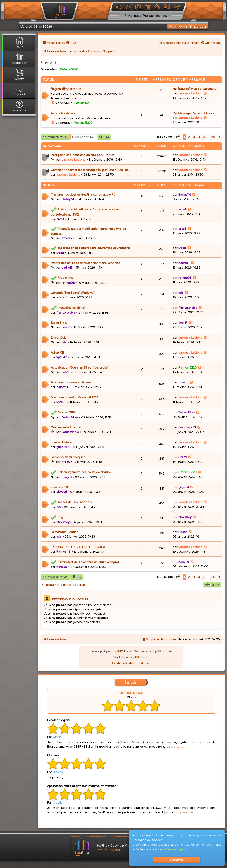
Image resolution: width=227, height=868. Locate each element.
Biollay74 (68, 199)
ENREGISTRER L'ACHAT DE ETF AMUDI (78, 547)
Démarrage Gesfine (64, 532)
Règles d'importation (66, 89)
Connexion (177, 27)
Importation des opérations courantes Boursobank (94, 248)
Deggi (60, 253)
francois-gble (66, 312)
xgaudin (62, 357)
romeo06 (68, 282)
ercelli (60, 219)
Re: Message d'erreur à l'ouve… (195, 113)
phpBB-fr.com (140, 657)
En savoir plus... (177, 849)
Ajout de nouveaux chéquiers (71, 382)
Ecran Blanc (59, 322)
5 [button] (204, 137)
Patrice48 (63, 551)
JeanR (66, 327)
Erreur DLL (58, 337)
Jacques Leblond (190, 93)
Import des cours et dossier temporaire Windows (85, 263)
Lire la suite (175, 746)
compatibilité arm (63, 442)
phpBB (116, 651)
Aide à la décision (64, 113)
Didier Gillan (70, 417)
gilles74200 (64, 447)
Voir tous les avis (131, 692)
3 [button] (194, 137)
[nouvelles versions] (71, 308)
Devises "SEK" (67, 412)
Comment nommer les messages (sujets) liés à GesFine (90, 170)
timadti (61, 387)
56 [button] (213, 137)
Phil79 (66, 462)
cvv (59, 507)
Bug (60, 517)
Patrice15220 (69, 69)
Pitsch (183, 532)
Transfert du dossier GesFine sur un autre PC (83, 194)
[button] (178, 137)
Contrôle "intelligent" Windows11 (73, 293)
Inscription (198, 27)
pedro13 (67, 267)
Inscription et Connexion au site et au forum (82, 155)
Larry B (67, 477)
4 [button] (199, 137)
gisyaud (62, 491)
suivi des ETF (60, 487)
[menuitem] (71, 43)
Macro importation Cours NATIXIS (75, 397)
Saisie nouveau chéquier (68, 457)
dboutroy (63, 522)
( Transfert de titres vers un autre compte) (88, 562)
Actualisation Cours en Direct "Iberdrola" (79, 367)
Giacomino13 (70, 432)
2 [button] (189, 137)
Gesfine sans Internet (66, 427)
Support (49, 63)
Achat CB (57, 352)
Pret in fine (65, 277)
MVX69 (61, 402)
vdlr (59, 297)
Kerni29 (62, 567)
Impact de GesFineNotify (75, 502)
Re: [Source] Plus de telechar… (194, 89)
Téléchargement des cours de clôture (84, 472)
